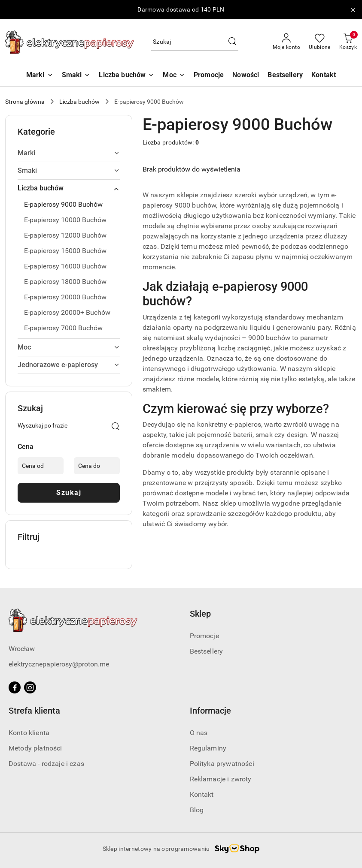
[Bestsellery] (285, 76)
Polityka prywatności (222, 764)
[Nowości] (246, 76)
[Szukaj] (116, 427)
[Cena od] (41, 466)
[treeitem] (69, 153)
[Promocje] (209, 76)
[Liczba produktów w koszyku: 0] (348, 42)
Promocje (204, 636)
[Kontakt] (324, 76)
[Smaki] (76, 76)
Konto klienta (29, 733)
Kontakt (202, 794)
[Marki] (40, 76)
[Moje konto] (286, 42)
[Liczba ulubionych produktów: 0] (320, 42)
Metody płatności (35, 748)
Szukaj (69, 493)
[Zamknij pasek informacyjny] (353, 10)
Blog (197, 810)
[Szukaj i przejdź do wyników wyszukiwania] (232, 42)
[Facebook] (15, 687)
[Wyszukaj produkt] (195, 42)
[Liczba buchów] (126, 76)
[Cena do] (97, 466)
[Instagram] (30, 687)
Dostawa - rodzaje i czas (46, 764)
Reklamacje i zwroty (221, 779)
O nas (199, 733)
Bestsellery (207, 651)
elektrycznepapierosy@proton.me (59, 664)
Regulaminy (208, 748)
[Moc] (174, 76)
